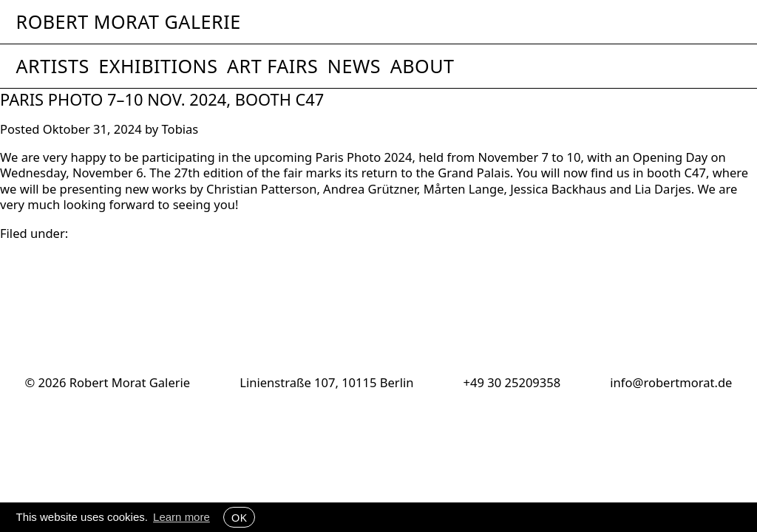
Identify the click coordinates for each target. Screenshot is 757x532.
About (422, 66)
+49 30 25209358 (512, 382)
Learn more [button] (181, 517)
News (354, 66)
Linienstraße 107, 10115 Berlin (326, 382)
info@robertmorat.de (671, 382)
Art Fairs (272, 66)
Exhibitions (158, 66)
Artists (53, 66)
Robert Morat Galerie (129, 22)
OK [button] (239, 517)
